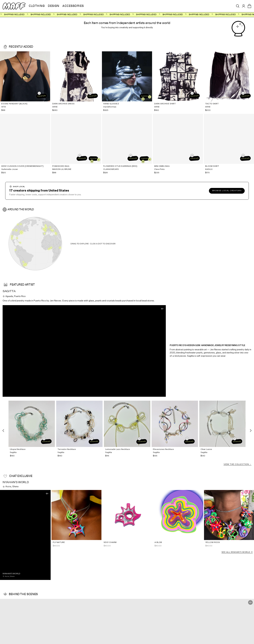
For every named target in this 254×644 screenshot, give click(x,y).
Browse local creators (227, 191)
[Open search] (238, 6)
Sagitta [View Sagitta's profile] (9, 291)
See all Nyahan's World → (237, 552)
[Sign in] (244, 6)
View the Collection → (238, 464)
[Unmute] (162, 309)
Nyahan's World (16, 482)
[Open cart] (249, 6)
